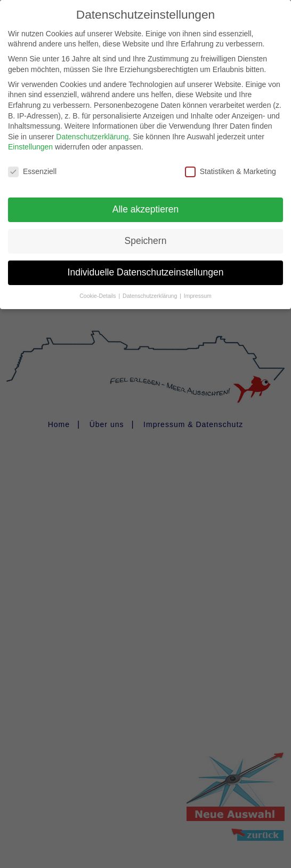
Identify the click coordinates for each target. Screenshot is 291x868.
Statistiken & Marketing (231, 164)
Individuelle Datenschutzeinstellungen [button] (146, 265)
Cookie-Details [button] (98, 288)
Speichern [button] (146, 233)
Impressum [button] (198, 288)
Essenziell (32, 164)
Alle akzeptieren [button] (146, 202)
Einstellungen (30, 139)
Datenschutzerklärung (92, 129)
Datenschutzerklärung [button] (151, 288)
